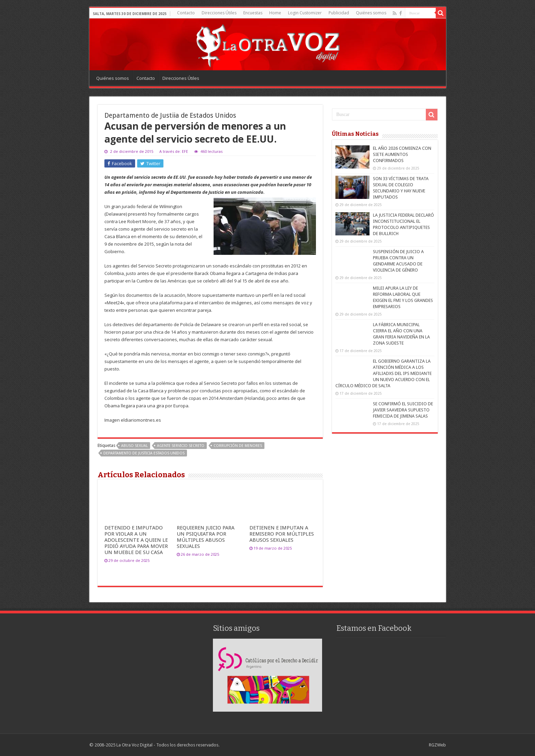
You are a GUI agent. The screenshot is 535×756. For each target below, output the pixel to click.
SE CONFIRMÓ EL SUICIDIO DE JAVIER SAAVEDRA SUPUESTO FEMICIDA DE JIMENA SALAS (403, 410)
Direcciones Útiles (219, 13)
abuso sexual (134, 446)
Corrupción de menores (238, 446)
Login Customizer (305, 13)
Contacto (186, 13)
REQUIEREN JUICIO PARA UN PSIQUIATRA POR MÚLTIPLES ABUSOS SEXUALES (206, 537)
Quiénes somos (371, 13)
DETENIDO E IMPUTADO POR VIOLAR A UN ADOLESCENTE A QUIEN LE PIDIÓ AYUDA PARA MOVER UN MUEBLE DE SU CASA (136, 540)
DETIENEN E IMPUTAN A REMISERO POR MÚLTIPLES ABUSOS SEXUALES (282, 534)
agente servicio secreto (181, 446)
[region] (267, 675)
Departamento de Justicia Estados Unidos (144, 453)
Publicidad (339, 13)
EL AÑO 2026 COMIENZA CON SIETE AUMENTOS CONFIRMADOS (402, 154)
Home (275, 13)
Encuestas (253, 13)
